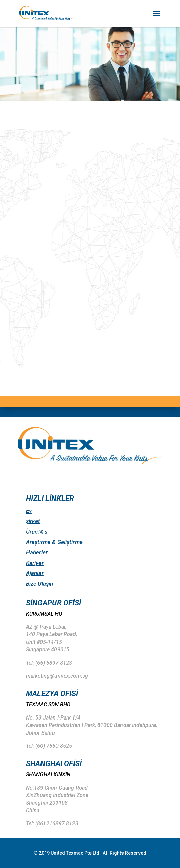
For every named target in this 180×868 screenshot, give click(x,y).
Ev (29, 511)
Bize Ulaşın (39, 584)
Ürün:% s (37, 532)
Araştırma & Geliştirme (54, 542)
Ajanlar (35, 573)
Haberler (37, 552)
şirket (33, 521)
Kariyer (35, 563)
